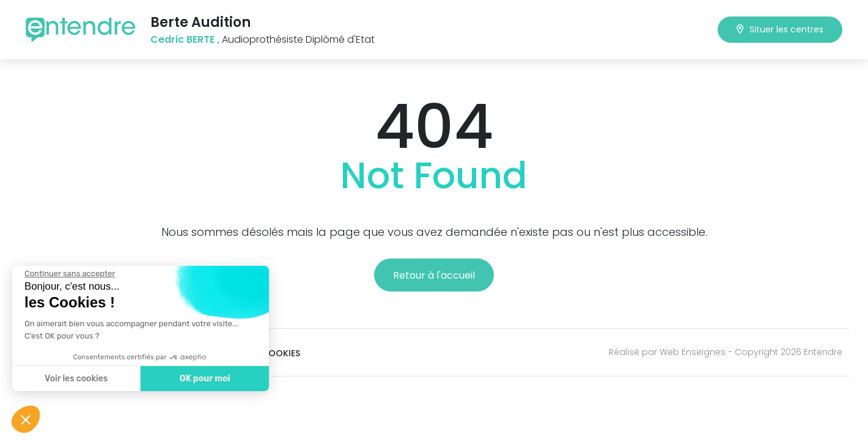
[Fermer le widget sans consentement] (64, 274)
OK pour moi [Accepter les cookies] (200, 379)
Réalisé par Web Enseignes (667, 352)
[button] (26, 419)
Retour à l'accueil (434, 275)
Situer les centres (780, 29)
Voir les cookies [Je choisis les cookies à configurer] (71, 379)
